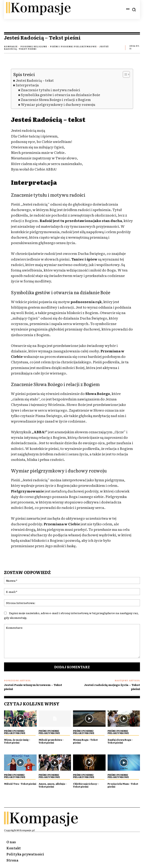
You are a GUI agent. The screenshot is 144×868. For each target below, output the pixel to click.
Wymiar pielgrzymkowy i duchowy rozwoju (58, 105)
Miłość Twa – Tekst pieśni (20, 784)
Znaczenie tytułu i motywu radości (51, 90)
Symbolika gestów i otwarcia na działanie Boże (60, 95)
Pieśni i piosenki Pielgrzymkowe (73, 46)
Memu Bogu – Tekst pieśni (85, 741)
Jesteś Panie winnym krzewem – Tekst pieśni (33, 687)
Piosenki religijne (34, 46)
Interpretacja (27, 85)
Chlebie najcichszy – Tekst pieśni (86, 785)
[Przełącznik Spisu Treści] (124, 74)
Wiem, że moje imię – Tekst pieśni (17, 741)
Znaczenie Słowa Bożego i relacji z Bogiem (56, 100)
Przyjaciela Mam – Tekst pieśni (123, 785)
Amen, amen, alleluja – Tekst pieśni (53, 785)
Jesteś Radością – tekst (35, 80)
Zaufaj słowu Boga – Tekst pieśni (120, 741)
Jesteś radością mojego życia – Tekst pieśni (112, 687)
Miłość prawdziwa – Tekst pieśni (51, 741)
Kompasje (11, 46)
